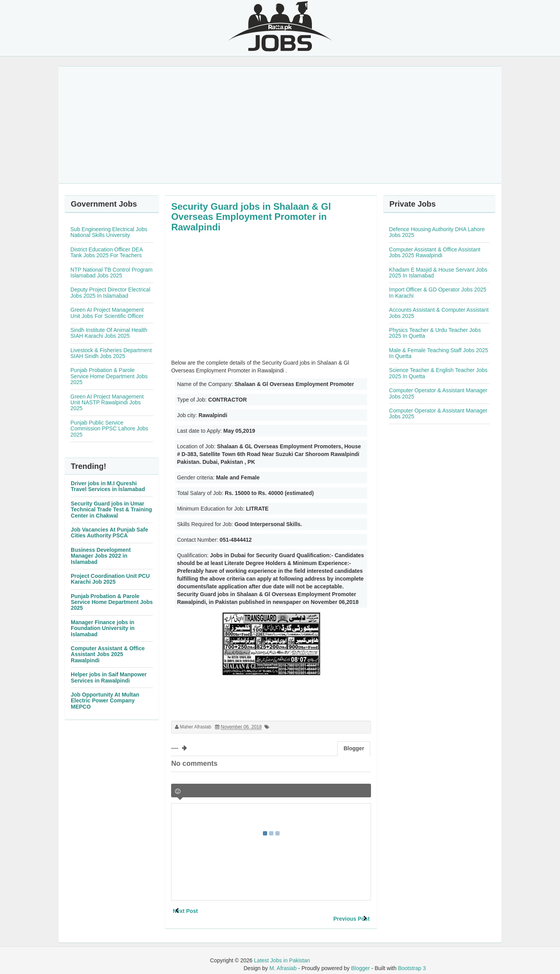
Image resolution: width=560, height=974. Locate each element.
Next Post (199, 911)
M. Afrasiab (283, 960)
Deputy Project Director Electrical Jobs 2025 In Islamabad (110, 292)
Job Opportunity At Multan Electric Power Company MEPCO (105, 701)
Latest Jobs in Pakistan (282, 953)
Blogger (360, 960)
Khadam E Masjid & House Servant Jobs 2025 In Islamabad (438, 273)
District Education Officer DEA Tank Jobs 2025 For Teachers (107, 252)
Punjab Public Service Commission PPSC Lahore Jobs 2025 (109, 429)
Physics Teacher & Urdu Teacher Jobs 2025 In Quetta (435, 333)
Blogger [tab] (354, 748)
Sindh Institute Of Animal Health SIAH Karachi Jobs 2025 (109, 333)
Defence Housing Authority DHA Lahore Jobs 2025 (437, 232)
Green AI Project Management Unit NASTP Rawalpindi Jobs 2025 (107, 403)
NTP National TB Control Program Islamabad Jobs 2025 (111, 273)
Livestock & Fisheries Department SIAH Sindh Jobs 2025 (111, 353)
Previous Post (337, 911)
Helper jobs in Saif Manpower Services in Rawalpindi (109, 677)
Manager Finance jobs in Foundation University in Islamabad (103, 628)
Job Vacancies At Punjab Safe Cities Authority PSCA (109, 533)
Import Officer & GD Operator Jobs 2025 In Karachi (437, 292)
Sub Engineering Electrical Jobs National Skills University (109, 232)
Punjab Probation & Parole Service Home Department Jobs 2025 (109, 376)
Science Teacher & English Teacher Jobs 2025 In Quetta (438, 373)
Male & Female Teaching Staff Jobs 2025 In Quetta (438, 353)
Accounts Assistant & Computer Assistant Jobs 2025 (439, 313)
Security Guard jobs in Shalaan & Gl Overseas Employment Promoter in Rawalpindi (251, 217)
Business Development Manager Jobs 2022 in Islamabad (101, 556)
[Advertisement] (280, 125)
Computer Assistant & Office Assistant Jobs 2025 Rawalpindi (108, 654)
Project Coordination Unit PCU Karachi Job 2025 (110, 579)
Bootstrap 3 (412, 960)
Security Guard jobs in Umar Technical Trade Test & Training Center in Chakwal (111, 510)
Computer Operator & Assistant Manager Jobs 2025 (438, 393)
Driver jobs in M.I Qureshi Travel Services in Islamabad (108, 486)
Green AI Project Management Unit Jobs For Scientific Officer (107, 313)
